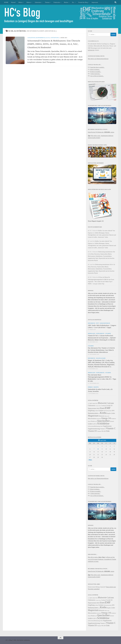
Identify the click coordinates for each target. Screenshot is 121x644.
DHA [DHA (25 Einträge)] (98, 408)
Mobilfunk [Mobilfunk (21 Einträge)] (99, 419)
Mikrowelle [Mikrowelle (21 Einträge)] (107, 416)
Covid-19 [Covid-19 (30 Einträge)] (109, 405)
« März (90, 460)
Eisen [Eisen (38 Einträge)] (102, 408)
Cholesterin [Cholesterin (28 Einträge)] (91, 406)
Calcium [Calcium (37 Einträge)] (110, 403)
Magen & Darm (101, 358)
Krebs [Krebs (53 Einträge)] (103, 413)
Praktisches (57, 2)
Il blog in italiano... (95, 69)
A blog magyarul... (95, 74)
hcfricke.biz (91, 50)
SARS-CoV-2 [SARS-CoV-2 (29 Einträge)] (92, 424)
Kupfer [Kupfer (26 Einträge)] (109, 413)
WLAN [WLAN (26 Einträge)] (104, 431)
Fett (98, 323)
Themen (47, 2)
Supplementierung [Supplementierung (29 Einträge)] (94, 429)
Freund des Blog (83, 2)
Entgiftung (55, 38)
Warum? (13, 2)
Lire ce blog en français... (97, 76)
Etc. (73, 2)
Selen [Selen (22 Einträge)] (101, 426)
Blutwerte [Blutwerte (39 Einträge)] (102, 403)
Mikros (20, 2)
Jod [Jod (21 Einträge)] (99, 413)
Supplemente (100, 333)
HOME (6, 2)
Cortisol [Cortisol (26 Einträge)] (103, 406)
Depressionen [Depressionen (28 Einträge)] (92, 408)
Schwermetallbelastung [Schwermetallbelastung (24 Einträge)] (94, 426)
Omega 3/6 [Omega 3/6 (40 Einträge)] (106, 418)
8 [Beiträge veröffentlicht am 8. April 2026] (98, 449)
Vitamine (108, 333)
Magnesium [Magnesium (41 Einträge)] (93, 416)
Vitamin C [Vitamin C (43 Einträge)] (111, 428)
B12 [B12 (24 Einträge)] (97, 403)
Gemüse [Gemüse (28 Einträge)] (101, 411)
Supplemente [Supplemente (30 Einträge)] (107, 426)
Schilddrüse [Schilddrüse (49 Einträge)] (103, 424)
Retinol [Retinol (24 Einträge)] (112, 421)
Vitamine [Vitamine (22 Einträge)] (99, 431)
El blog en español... (96, 72)
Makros (29, 2)
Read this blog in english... (98, 67)
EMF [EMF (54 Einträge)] (108, 408)
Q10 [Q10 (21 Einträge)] (96, 421)
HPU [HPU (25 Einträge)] (113, 411)
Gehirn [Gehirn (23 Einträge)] (96, 411)
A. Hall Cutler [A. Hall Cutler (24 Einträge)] (92, 403)
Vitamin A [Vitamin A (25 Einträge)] (103, 429)
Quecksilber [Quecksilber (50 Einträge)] (103, 421)
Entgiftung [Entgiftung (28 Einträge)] (91, 411)
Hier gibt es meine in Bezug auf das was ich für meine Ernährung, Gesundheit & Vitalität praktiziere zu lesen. (102, 559)
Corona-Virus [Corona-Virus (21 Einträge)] (98, 406)
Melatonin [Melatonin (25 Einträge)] (102, 416)
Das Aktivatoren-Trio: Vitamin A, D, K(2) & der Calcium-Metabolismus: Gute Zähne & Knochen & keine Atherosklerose (101, 350)
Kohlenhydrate (105, 323)
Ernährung (92, 323)
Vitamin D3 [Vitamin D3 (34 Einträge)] (92, 431)
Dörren (90, 387)
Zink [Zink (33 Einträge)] (108, 431)
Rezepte (96, 387)
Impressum (95, 2)
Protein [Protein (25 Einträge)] (93, 421)
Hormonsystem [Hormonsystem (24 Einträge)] (108, 411)
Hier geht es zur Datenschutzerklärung (98, 59)
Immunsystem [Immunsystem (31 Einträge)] (93, 413)
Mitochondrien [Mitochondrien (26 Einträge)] (92, 419)
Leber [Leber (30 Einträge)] (113, 413)
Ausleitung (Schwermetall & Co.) (39, 38)
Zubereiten (38, 2)
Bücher (66, 2)
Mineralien (92, 333)
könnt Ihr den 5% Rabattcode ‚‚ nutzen (101, 132)
